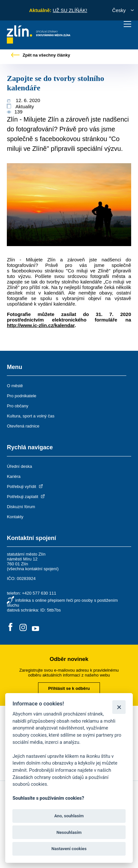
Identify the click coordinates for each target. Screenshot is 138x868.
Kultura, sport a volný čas (31, 416)
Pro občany (18, 406)
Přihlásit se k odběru (69, 688)
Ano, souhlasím (69, 816)
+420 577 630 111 (39, 593)
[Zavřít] (119, 707)
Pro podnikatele (21, 396)
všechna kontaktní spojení (33, 569)
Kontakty (15, 517)
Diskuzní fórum (21, 507)
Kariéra (14, 476)
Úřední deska (19, 466)
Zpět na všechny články (41, 55)
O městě (15, 386)
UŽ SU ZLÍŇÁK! (70, 10)
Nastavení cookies (69, 849)
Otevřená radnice (23, 426)
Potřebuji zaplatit (26, 497)
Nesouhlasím (69, 832)
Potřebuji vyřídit (25, 487)
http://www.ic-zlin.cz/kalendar (41, 325)
